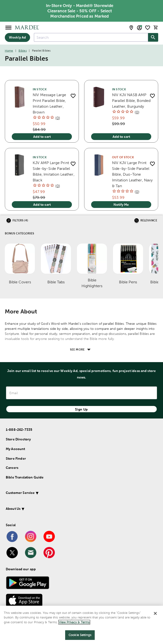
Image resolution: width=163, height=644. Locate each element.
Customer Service (20, 493)
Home (9, 51)
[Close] (155, 614)
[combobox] (91, 37)
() (58, 118)
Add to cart (42, 137)
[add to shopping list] (73, 96)
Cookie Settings (80, 636)
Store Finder (16, 458)
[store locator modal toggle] (131, 28)
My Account (16, 449)
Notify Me (121, 205)
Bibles (23, 51)
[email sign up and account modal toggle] (139, 28)
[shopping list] (148, 28)
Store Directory (18, 439)
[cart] (156, 28)
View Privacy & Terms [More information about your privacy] (74, 623)
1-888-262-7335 (19, 430)
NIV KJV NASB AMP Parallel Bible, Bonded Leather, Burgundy (131, 101)
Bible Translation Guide (25, 477)
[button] (75, 494)
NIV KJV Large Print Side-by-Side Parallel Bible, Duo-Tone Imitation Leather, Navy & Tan (132, 174)
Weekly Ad (17, 37)
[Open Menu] (8, 27)
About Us (13, 509)
